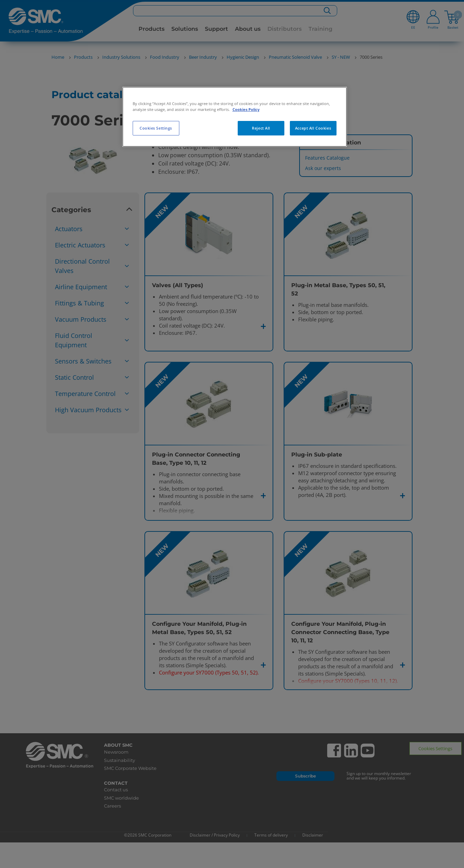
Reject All (261, 128)
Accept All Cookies (313, 128)
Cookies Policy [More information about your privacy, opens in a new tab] (246, 109)
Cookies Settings (156, 128)
